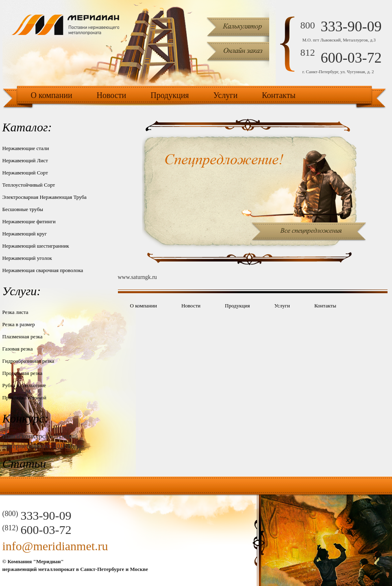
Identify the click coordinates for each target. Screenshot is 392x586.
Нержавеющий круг (25, 234)
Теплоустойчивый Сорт (29, 185)
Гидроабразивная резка (28, 361)
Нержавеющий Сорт (25, 173)
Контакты (279, 95)
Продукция (170, 95)
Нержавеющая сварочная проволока (43, 270)
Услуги (226, 95)
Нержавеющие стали (26, 148)
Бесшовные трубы (23, 209)
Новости (112, 95)
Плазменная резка (23, 337)
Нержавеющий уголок (27, 258)
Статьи (24, 463)
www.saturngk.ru (137, 277)
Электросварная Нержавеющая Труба (45, 197)
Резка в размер (19, 324)
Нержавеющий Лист (25, 160)
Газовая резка (18, 349)
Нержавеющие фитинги (29, 221)
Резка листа (15, 312)
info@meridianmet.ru (55, 546)
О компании (52, 95)
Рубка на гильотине (24, 385)
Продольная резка (23, 373)
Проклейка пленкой (24, 398)
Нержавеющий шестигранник (36, 246)
